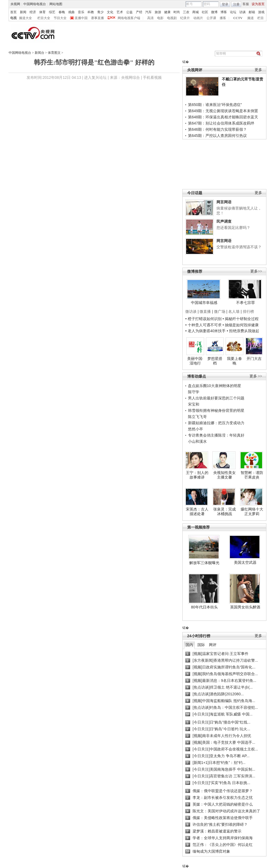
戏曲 (71, 12)
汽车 (149, 12)
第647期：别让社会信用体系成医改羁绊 (221, 123)
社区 (205, 12)
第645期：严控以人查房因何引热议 (217, 136)
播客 (223, 18)
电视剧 (172, 18)
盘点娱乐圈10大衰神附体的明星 (215, 386)
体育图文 (54, 53)
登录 (225, 4)
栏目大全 (44, 18)
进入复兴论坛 (95, 77)
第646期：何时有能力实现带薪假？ (217, 129)
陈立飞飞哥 (197, 417)
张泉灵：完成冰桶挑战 (225, 512)
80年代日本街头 (204, 607)
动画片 (198, 18)
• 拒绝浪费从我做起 (243, 331)
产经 (139, 12)
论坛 (233, 12)
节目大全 (60, 18)
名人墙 (234, 311)
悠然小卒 (196, 429)
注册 (236, 4)
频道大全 (26, 18)
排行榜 (248, 311)
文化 (110, 12)
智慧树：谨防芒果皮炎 (252, 475)
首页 (13, 12)
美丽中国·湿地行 (195, 361)
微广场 (220, 311)
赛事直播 (97, 18)
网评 (213, 645)
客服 (246, 4)
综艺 (52, 12)
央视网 (15, 4)
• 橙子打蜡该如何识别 (203, 319)
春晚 (62, 12)
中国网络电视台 (35, 4)
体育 (42, 12)
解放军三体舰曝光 (204, 563)
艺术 (120, 12)
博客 (224, 12)
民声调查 (224, 221)
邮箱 (252, 12)
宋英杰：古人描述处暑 (197, 512)
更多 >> (256, 376)
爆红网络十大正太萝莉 (252, 512)
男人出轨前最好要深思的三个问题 (216, 398)
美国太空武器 (245, 562)
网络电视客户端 (129, 18)
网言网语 (224, 202)
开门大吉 (254, 359)
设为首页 (258, 4)
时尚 (177, 12)
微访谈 (191, 311)
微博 (214, 12)
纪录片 (185, 18)
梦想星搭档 (215, 361)
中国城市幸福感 (204, 303)
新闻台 (39, 53)
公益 (129, 12)
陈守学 (194, 392)
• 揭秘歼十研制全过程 (241, 319)
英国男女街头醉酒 (245, 607)
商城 (196, 12)
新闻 (23, 12)
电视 (13, 18)
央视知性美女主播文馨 (225, 475)
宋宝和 (194, 404)
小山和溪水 (197, 441)
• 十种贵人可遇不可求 (204, 325)
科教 (91, 12)
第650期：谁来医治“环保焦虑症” (215, 105)
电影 (160, 18)
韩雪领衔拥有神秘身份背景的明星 (216, 410)
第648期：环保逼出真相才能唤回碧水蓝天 (223, 117)
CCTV (238, 18)
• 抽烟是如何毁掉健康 (241, 325)
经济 (33, 12)
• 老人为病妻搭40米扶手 (205, 331)
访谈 (243, 12)
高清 (150, 18)
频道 (251, 18)
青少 (100, 12)
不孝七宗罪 (245, 303)
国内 (189, 645)
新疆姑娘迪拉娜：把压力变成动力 (216, 423)
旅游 (158, 12)
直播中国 (81, 18)
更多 (258, 70)
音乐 (81, 12)
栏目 (260, 18)
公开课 (211, 18)
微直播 (205, 311)
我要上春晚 (234, 361)
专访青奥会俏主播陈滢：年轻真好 (216, 435)
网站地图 (56, 4)
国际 (201, 645)
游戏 (261, 12)
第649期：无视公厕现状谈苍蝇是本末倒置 (223, 111)
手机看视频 (152, 77)
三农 (186, 12)
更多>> (256, 271)
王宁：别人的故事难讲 (197, 475)
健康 (167, 12)
